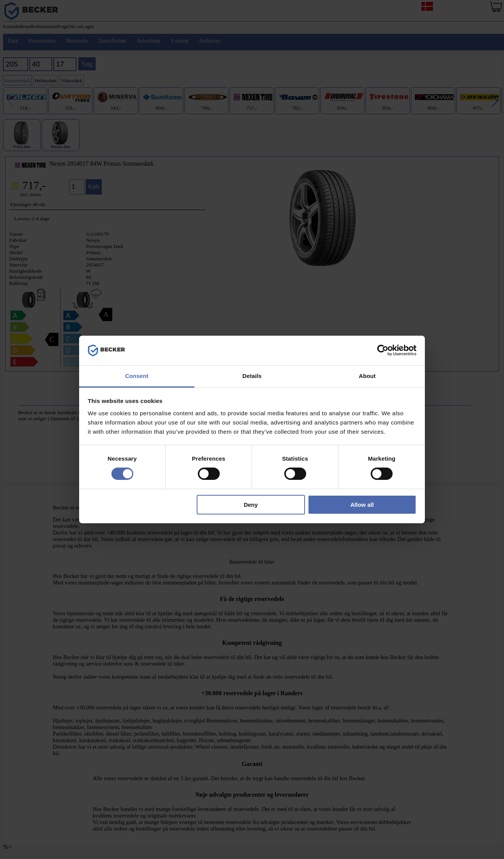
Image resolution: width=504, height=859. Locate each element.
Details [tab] (252, 376)
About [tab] (367, 376)
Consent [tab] (137, 376)
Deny (251, 505)
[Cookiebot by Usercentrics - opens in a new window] (383, 350)
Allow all (362, 505)
